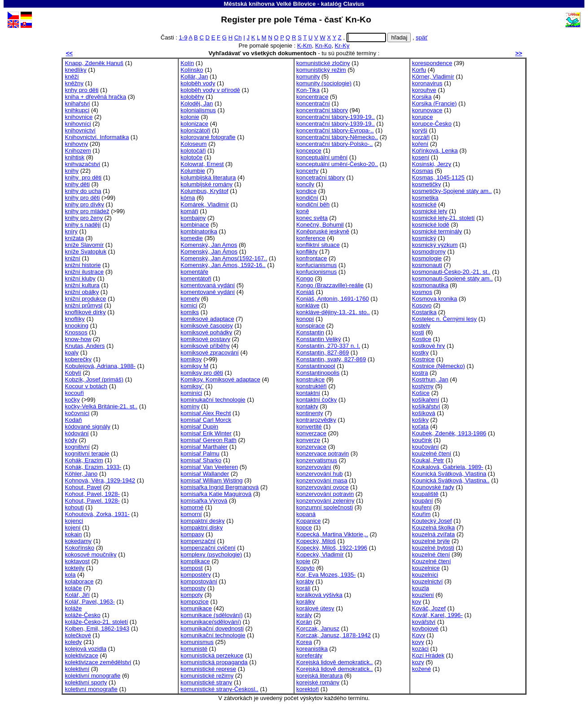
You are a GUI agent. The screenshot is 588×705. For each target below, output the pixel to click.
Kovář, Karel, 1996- (437, 615)
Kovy (419, 635)
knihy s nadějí (83, 225)
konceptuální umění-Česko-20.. (337, 164)
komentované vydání (208, 292)
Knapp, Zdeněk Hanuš (94, 63)
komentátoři (196, 278)
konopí (305, 319)
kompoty (192, 595)
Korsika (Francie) (434, 103)
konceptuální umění (322, 157)
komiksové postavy (205, 339)
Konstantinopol (316, 366)
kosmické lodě (431, 225)
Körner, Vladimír (433, 77)
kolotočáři (193, 151)
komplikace (195, 561)
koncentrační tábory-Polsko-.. (335, 144)
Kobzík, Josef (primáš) (94, 379)
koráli (303, 588)
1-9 (183, 37)
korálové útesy (315, 608)
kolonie (190, 117)
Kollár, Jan (194, 77)
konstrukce (310, 379)
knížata (74, 238)
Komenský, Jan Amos (209, 245)
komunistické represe (208, 669)
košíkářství (426, 406)
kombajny (193, 218)
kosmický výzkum (435, 245)
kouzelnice (426, 568)
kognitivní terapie (87, 453)
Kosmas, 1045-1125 (438, 177)
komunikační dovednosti (212, 628)
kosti (418, 332)
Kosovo (422, 305)
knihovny (76, 144)
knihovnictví (80, 130)
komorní (191, 514)
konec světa (312, 218)
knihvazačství (82, 164)
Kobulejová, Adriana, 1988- (100, 366)
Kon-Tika (308, 90)
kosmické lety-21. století (443, 218)
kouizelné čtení (432, 453)
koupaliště (425, 494)
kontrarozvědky (316, 420)
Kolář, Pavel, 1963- (90, 602)
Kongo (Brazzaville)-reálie (330, 285)
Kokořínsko (79, 548)
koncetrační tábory (320, 177)
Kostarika (424, 312)
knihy (72, 171)
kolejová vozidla (86, 649)
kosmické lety (430, 211)
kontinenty (310, 413)
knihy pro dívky (84, 204)
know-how (78, 339)
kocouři (74, 393)
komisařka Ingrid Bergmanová (219, 487)
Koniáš (305, 292)
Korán (304, 622)
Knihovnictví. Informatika (97, 137)
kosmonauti (427, 265)
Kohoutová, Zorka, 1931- (97, 514)
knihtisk (75, 157)
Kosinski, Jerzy (432, 164)
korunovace (427, 110)
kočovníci (77, 413)
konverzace (311, 433)
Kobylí (73, 373)
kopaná (306, 514)
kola (70, 575)
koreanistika (312, 649)
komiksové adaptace (207, 319)
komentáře (194, 272)
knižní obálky (82, 292)
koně (303, 211)
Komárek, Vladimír (205, 204)
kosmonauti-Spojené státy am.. (452, 278)
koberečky (78, 359)
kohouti (74, 507)
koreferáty (309, 655)
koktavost (77, 561)
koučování (426, 447)
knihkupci (77, 110)
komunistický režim (321, 70)
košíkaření (426, 400)
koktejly (75, 568)
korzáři (421, 137)
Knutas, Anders (85, 346)
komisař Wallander (205, 474)
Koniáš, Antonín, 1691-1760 (333, 299)
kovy (418, 642)
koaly (72, 352)
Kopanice (309, 521)
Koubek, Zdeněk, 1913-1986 (449, 433)
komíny (190, 406)
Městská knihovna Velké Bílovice (270, 4)
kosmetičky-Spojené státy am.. (452, 191)
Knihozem (78, 151)
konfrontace (312, 258)
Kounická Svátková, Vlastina (449, 474)
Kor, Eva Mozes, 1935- (326, 575)
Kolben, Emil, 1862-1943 (97, 628)
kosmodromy (429, 252)
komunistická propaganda (214, 662)
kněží (72, 77)
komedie (192, 238)
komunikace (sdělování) (211, 615)
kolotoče (191, 157)
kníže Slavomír (84, 245)
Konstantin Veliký (319, 339)
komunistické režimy (207, 676)
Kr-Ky (342, 46)
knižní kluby (80, 278)
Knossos (76, 332)
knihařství (77, 103)
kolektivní (77, 669)
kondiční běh (313, 204)
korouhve (424, 90)
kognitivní (77, 447)
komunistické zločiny (323, 63)
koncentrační (313, 103)
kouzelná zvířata (433, 534)
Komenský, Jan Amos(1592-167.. (224, 258)
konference (311, 238)
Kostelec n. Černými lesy (444, 319)
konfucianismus (316, 265)
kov (417, 602)
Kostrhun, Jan (430, 379)
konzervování (314, 467)
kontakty (307, 406)
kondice (306, 191)
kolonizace (194, 124)
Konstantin (310, 332)
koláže (73, 608)
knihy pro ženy (84, 218)
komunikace (196, 608)
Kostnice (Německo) (439, 366)
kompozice (195, 602)
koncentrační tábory (322, 110)
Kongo (305, 278)
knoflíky (75, 319)
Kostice (422, 339)
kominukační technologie (213, 400)
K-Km (305, 46)
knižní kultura (82, 285)
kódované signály (87, 427)
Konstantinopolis (318, 373)
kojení (72, 528)
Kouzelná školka (433, 528)
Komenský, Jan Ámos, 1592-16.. (223, 265)
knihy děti (77, 184)
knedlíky (75, 70)
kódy (71, 440)
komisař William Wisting (211, 480)
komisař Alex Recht (206, 413)
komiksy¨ (192, 386)
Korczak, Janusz (318, 628)
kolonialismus (198, 110)
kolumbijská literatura (208, 177)
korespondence (432, 63)
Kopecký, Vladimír (320, 554)
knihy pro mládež (87, 211)
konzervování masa (322, 480)
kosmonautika (430, 285)
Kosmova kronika (435, 299)
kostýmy (423, 386)
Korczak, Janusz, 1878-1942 (333, 635)
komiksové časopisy (207, 326)
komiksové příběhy (205, 346)
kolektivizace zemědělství (98, 662)
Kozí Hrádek (428, 655)
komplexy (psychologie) (211, 554)
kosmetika (425, 198)
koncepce (309, 151)
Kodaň (73, 420)
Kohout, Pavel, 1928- (92, 494)
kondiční (307, 198)
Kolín (187, 63)
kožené (421, 669)
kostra (420, 373)
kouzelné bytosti (433, 548)
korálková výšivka (319, 595)
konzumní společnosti (325, 507)
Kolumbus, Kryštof (204, 191)
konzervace (311, 447)
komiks (190, 312)
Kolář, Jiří (77, 595)
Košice (421, 393)
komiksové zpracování (210, 352)
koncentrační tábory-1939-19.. (336, 117)
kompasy (192, 534)
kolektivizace (81, 655)
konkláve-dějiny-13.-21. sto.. (333, 312)
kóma (188, 198)
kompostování (199, 581)
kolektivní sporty (86, 682)
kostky (420, 352)
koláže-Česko (82, 615)
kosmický (424, 238)
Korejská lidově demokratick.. (335, 662)
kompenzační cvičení (208, 548)
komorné (192, 507)
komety (190, 299)
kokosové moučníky (90, 554)
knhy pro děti (81, 90)
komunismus (197, 642)
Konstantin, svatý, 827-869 (331, 359)
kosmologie (427, 258)
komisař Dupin (199, 427)
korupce (423, 117)
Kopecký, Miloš (316, 541)
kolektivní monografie (92, 676)
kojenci (74, 521)
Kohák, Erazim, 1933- (93, 467)
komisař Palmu (200, 453)
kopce (304, 528)
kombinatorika (199, 231)
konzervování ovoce (323, 487)
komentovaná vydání (208, 285)
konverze (308, 440)
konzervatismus (317, 460)
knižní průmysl (83, 305)
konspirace (310, 326)
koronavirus (427, 83)
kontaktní (308, 393)
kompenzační (198, 541)
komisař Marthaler (204, 447)
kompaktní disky (202, 528)
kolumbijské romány (206, 184)
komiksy (191, 359)
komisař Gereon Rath (208, 440)
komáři (189, 211)
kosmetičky (427, 184)
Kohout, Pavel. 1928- (92, 501)
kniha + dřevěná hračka (95, 97)
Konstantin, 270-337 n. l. (328, 346)
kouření (422, 507)
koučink (422, 440)
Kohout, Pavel (83, 487)
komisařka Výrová (204, 501)
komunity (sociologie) (324, 83)
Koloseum (193, 144)
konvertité (309, 427)
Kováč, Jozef (429, 608)
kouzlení (423, 595)
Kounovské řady (433, 487)
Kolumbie (193, 171)
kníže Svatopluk (86, 252)
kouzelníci (425, 575)
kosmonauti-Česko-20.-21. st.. (451, 272)
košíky (420, 420)
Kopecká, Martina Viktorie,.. (332, 534)
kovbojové (425, 628)
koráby (305, 581)
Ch (238, 37)
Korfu (419, 70)
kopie (303, 561)
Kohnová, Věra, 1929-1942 (100, 480)
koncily (305, 184)
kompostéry (196, 575)
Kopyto (305, 568)
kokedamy (78, 541)
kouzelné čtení (431, 554)
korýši (420, 130)
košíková (424, 413)
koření (420, 144)
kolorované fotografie (208, 137)
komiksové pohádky (206, 332)
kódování (77, 433)
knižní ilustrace (84, 272)
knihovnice (79, 117)
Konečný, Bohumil (320, 225)
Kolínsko (192, 70)
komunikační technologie (213, 635)
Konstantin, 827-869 (323, 352)
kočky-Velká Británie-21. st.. (101, 406)
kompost (192, 568)
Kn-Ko (323, 46)
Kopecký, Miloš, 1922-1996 (332, 548)
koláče (73, 588)
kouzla (421, 588)
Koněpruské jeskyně (323, 231)
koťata (420, 427)
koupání (423, 501)
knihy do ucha (83, 191)
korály (304, 615)
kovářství (424, 622)
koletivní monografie (91, 689)
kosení (421, 157)
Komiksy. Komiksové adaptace (220, 379)
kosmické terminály (437, 231)
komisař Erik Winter (206, 433)
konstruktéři (312, 386)
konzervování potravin (325, 494)
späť (421, 37)
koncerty (307, 171)
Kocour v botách (86, 386)
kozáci (420, 649)
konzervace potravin (323, 453)
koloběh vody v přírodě (210, 90)
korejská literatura (319, 676)
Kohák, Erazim (84, 460)
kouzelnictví (428, 581)
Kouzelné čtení (432, 561)
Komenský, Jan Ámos (209, 252)
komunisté (194, 649)
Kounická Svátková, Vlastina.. (451, 480)
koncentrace (312, 97)
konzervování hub (320, 474)
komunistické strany (206, 682)
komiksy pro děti (202, 373)
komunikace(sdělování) (211, 622)
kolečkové (78, 635)
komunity (308, 77)
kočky (72, 400)
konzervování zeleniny (325, 501)
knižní (72, 258)
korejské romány (318, 682)
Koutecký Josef (432, 521)
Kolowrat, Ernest (202, 164)
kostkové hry (429, 346)
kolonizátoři (195, 130)
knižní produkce (85, 299)
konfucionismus (316, 272)
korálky (306, 602)
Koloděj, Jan (197, 103)
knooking (76, 326)
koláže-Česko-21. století (96, 622)
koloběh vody (198, 83)
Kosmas (423, 171)
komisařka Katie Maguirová (216, 494)
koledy (73, 642)
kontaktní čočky (316, 400)
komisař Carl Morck (206, 420)
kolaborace (79, 581)
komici (189, 305)
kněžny (74, 83)
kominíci (191, 393)
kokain (73, 534)
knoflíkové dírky (85, 312)
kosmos (422, 292)
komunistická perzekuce (212, 655)
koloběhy (192, 97)
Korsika (422, 97)
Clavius (354, 4)
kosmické (424, 204)
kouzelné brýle (431, 541)
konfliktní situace (318, 245)
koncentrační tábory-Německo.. (337, 137)
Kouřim (421, 514)
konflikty (307, 252)
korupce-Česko (432, 124)
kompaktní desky (202, 521)
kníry (71, 231)
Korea (304, 642)
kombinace (195, 225)
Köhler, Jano (81, 474)
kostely (421, 326)
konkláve (308, 305)
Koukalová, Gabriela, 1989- (448, 467)
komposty (193, 588)
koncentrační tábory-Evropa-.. (335, 130)
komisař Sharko (201, 460)
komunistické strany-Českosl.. (219, 689)
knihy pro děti (83, 177)
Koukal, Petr (428, 460)
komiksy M (194, 366)
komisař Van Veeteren (209, 467)
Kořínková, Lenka (435, 151)
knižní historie (83, 265)
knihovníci (78, 124)
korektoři (307, 689)
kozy (418, 662)
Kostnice (423, 359)
